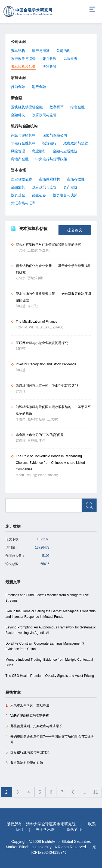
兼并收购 (50, 59)
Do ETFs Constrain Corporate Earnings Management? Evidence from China (45, 646)
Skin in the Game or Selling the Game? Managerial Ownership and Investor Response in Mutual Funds (51, 614)
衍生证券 (39, 195)
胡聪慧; (22, 306)
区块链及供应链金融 (27, 107)
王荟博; (33, 441)
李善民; (22, 419)
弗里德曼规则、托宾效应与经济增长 (34, 726)
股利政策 (50, 67)
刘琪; (39, 278)
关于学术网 (45, 829)
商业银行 (39, 151)
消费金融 (39, 87)
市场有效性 (76, 179)
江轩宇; (22, 278)
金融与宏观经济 (65, 151)
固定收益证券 (21, 179)
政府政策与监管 (23, 59)
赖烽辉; (33, 419)
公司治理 (63, 51)
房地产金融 (20, 159)
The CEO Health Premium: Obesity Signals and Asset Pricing (50, 676)
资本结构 (18, 51)
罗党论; (21, 391)
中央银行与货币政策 (51, 159)
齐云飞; (33, 306)
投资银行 (50, 143)
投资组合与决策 (65, 195)
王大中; (53, 419)
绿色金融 (78, 107)
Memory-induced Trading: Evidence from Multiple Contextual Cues (49, 662)
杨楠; (43, 419)
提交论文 (75, 230)
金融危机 (18, 187)
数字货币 (57, 107)
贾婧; (32, 278)
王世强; (33, 250)
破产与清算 (41, 51)
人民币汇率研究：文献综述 (27, 705)
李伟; (43, 441)
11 (96, 792)
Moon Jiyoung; (27, 475)
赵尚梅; (22, 441)
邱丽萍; (21, 349)
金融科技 (18, 115)
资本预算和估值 (23, 67)
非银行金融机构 (23, 143)
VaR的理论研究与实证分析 (27, 716)
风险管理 (18, 151)
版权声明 (75, 829)
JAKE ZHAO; (53, 327)
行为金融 (18, 87)
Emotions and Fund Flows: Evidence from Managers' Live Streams (47, 598)
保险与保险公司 (55, 135)
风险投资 (70, 59)
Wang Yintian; (48, 475)
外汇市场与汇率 (23, 203)
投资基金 (18, 195)
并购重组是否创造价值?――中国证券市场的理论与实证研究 (50, 739)
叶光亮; (22, 250)
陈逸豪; (44, 250)
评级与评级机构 (23, 135)
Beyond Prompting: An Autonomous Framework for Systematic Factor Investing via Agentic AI (51, 630)
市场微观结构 (50, 179)
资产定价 (70, 187)
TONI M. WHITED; (30, 327)
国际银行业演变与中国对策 (27, 752)
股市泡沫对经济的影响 (24, 763)
